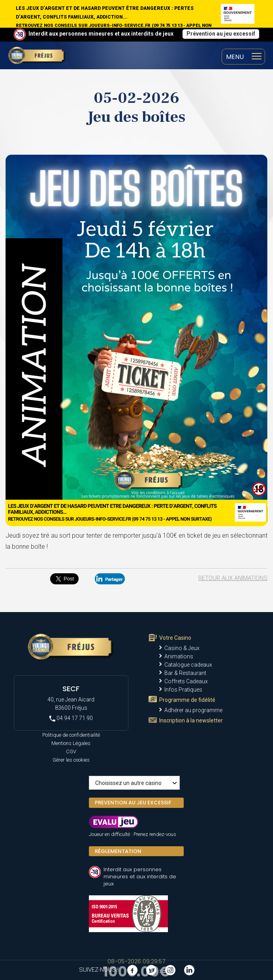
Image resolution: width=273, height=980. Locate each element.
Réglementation (118, 851)
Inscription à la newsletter (191, 720)
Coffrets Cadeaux (186, 681)
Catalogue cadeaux (188, 665)
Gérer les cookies (71, 760)
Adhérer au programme (193, 710)
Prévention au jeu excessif (221, 34)
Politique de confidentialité (71, 735)
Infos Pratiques (183, 690)
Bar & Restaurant (185, 673)
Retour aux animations (233, 578)
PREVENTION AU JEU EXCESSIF (133, 803)
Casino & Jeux (182, 648)
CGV (71, 752)
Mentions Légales (71, 743)
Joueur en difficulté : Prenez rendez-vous (133, 834)
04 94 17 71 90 (71, 718)
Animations (179, 656)
